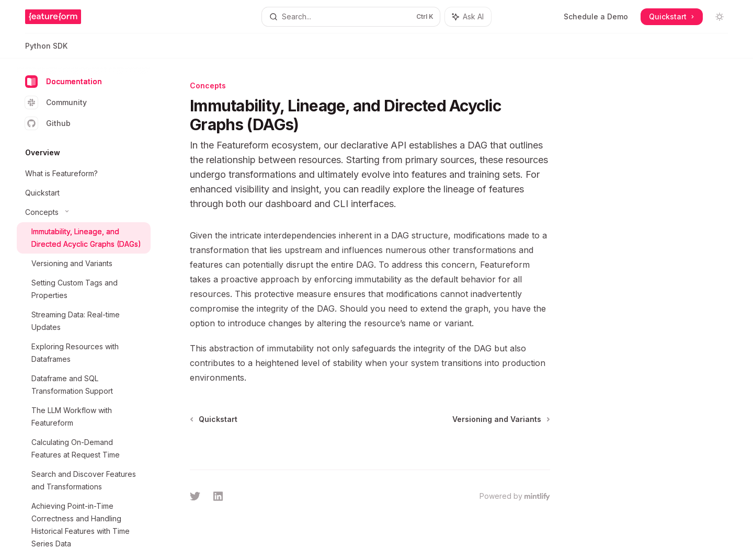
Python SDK (46, 50)
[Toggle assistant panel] (468, 17)
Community (56, 102)
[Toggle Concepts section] (84, 212)
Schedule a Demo (596, 16)
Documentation (64, 82)
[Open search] (351, 17)
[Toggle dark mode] (720, 17)
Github (48, 123)
